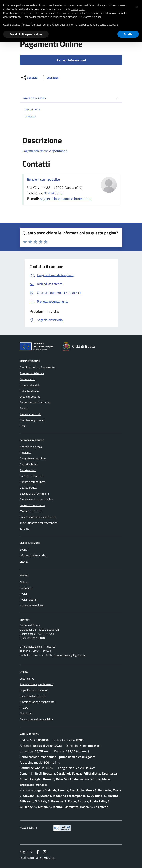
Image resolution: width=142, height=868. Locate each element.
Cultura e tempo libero (33, 482)
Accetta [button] (128, 34)
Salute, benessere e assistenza (38, 517)
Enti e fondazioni (30, 391)
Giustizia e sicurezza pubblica (36, 499)
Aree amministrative (32, 373)
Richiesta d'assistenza (33, 696)
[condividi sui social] (29, 78)
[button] (137, 6)
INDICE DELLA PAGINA (71, 98)
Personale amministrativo (35, 402)
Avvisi (23, 594)
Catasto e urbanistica (32, 476)
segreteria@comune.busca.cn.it (66, 199)
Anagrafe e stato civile (33, 458)
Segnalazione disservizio (34, 690)
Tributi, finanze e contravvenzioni (39, 523)
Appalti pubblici (28, 464)
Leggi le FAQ (27, 679)
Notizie (24, 582)
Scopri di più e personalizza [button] (26, 34)
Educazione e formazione (34, 494)
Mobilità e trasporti (31, 511)
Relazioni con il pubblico (43, 179)
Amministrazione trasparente (37, 702)
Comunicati (26, 588)
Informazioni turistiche (33, 555)
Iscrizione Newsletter (32, 605)
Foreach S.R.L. (47, 858)
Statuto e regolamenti (33, 420)
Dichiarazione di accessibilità (36, 719)
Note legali (26, 713)
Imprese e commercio (32, 505)
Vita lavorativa (28, 488)
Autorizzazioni (28, 470)
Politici (24, 408)
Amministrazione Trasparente (37, 367)
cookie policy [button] (78, 9)
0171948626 (53, 193)
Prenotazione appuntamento (37, 684)
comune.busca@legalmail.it (70, 655)
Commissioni (28, 379)
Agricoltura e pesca (31, 447)
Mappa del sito (28, 828)
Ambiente (26, 453)
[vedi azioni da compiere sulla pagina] (50, 78)
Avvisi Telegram (29, 600)
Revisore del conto (31, 414)
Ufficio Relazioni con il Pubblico (38, 647)
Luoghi (24, 561)
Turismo (25, 529)
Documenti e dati (30, 385)
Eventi (24, 550)
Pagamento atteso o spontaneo (45, 151)
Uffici (23, 426)
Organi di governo (30, 397)
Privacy (24, 708)
